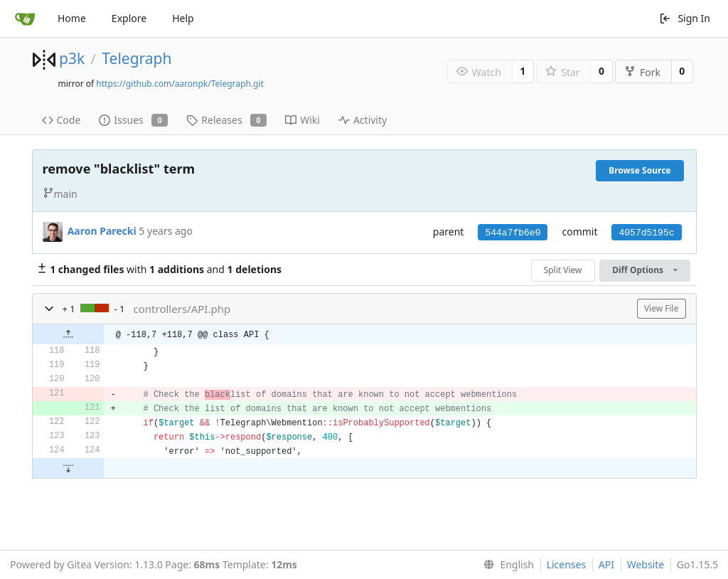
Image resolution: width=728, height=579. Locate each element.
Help (183, 18)
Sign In (685, 18)
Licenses (567, 564)
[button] (49, 309)
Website (646, 564)
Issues (133, 120)
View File (662, 308)
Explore (129, 18)
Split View (563, 270)
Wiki (303, 120)
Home (72, 18)
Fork (642, 72)
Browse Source (639, 170)
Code (61, 120)
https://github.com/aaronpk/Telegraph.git (180, 84)
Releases (226, 120)
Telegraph (136, 58)
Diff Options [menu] (644, 270)
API (606, 564)
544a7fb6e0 (513, 233)
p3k (72, 58)
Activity (363, 120)
